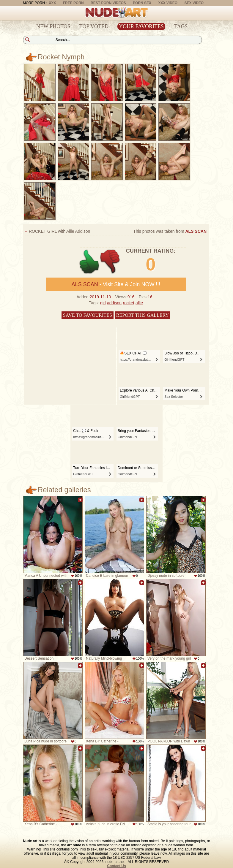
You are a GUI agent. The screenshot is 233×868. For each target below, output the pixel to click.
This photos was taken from (170, 231)
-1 (110, 262)
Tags (181, 26)
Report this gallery (143, 315)
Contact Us (116, 866)
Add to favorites (80, 500)
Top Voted (94, 26)
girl (103, 303)
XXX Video (168, 3)
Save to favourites (88, 315)
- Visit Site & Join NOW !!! (116, 284)
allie (139, 303)
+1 (89, 262)
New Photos (53, 26)
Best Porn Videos (108, 3)
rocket (129, 303)
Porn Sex (142, 3)
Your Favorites (141, 26)
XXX (52, 3)
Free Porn (73, 3)
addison (114, 303)
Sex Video (194, 3)
